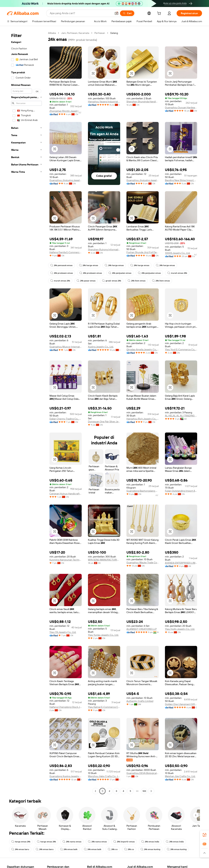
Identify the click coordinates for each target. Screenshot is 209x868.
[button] (117, 13)
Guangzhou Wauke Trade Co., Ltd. (143, 562)
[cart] (160, 14)
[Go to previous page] (95, 791)
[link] (204, 835)
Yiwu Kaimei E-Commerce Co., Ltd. (104, 707)
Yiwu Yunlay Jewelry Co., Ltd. (103, 635)
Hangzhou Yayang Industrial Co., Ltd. (104, 102)
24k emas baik (69, 849)
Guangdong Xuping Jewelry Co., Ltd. (66, 776)
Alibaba (52, 33)
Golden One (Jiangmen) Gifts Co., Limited (181, 704)
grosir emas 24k (112, 281)
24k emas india (150, 842)
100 (144, 791)
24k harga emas (89, 265)
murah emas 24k (177, 273)
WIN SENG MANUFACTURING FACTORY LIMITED (104, 560)
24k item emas (137, 281)
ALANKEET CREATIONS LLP (142, 629)
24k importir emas (124, 842)
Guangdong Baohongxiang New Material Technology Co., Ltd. (143, 491)
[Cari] (127, 13)
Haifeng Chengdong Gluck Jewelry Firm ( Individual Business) (66, 707)
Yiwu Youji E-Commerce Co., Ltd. (181, 349)
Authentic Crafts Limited (140, 701)
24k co (113, 849)
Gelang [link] (114, 33)
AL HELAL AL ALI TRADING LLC (181, 416)
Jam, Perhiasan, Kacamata (75, 33)
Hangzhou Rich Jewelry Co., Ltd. (143, 419)
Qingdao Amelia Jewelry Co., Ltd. (143, 349)
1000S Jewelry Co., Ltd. (178, 253)
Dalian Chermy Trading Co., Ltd (66, 419)
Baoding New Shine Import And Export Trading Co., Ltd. (181, 180)
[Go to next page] (151, 791)
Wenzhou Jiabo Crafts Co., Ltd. (104, 776)
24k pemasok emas (61, 265)
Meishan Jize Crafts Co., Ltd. (180, 776)
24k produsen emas (62, 273)
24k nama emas (72, 842)
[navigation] (26, 412)
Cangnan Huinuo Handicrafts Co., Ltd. (66, 494)
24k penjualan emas (120, 273)
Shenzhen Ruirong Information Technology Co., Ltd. (104, 249)
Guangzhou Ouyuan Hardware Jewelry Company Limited (181, 107)
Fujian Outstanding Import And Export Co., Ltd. (181, 491)
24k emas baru (20, 849)
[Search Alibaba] (81, 13)
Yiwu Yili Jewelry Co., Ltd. (63, 632)
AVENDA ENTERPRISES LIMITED (181, 563)
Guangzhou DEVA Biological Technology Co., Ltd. (143, 773)
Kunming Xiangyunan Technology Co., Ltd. (66, 560)
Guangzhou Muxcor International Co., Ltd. (66, 347)
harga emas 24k (21, 842)
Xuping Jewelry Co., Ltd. (101, 347)
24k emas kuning (150, 849)
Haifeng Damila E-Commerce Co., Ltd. (66, 252)
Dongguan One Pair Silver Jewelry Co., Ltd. (104, 422)
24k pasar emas (86, 281)
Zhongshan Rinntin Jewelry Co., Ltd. (66, 111)
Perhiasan (100, 33)
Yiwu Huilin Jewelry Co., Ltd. (180, 629)
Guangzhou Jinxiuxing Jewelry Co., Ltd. (66, 180)
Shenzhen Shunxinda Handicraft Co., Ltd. (143, 102)
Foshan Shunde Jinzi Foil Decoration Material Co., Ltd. (143, 252)
